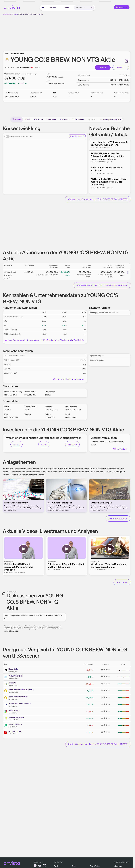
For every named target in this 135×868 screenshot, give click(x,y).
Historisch (65, 119)
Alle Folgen (122, 582)
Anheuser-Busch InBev (18, 697)
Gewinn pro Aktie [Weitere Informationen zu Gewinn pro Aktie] (74, 93)
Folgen (103, 67)
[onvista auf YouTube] (40, 866)
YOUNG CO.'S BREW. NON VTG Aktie (31, 14)
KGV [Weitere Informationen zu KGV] (55, 93)
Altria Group (14, 710)
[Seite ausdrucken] (127, 61)
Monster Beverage (16, 717)
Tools (67, 8)
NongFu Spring (15, 731)
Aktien (16, 14)
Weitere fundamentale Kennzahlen (22, 340)
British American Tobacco (20, 704)
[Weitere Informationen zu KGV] (55, 96)
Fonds (16, 444)
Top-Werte (95, 866)
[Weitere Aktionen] (128, 272)
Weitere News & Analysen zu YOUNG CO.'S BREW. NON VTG (98, 199)
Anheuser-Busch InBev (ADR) (21, 690)
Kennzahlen (51, 119)
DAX (56, 866)
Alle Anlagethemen (118, 518)
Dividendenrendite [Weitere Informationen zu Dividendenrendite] (36, 93)
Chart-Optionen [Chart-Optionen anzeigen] (77, 136)
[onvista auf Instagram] (44, 866)
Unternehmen (79, 119)
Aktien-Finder (120, 449)
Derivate (72, 444)
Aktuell (53, 8)
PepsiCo (12, 683)
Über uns (118, 866)
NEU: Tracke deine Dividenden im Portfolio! (63, 340)
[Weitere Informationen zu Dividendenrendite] (33, 96)
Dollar (75, 866)
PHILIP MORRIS (15, 676)
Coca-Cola (13, 669)
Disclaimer (13, 631)
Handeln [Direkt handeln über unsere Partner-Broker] (121, 67)
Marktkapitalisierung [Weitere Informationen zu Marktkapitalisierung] (11, 93)
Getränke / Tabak (17, 54)
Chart (28, 119)
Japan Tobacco (15, 724)
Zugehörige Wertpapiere (110, 119)
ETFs (44, 444)
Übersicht (17, 119)
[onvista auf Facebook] (35, 866)
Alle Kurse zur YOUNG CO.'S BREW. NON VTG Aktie (102, 285)
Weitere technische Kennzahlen (69, 379)
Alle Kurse (38, 119)
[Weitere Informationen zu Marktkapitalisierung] (12, 96)
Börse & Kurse (7, 14)
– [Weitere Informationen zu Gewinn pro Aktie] (69, 96)
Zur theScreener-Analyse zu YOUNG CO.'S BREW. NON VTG (98, 744)
